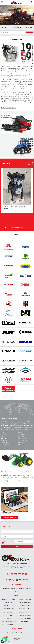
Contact (17, 591)
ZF (25, 618)
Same (11, 615)
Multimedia (28, 588)
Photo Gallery (16, 633)
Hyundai (29, 612)
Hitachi (29, 609)
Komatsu (22, 609)
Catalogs (24, 633)
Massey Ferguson (9, 599)
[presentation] (16, 23)
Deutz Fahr (12, 612)
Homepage (6, 588)
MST (29, 602)
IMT (3, 625)
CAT (27, 599)
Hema (29, 618)
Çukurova (23, 606)
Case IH (13, 606)
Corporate (14, 588)
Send (17, 547)
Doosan (22, 612)
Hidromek (23, 602)
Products (21, 588)
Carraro (28, 615)
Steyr (6, 615)
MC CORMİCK (25, 622)
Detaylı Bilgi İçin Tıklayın (8, 108)
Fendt (4, 612)
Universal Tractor (9, 622)
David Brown (10, 625)
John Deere (6, 606)
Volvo (22, 615)
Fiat (11, 602)
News (9, 633)
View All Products (28, 163)
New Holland (9, 609)
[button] (6, 228)
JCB (30, 599)
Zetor (9, 618)
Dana (21, 618)
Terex (30, 606)
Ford (7, 602)
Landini (22, 599)
